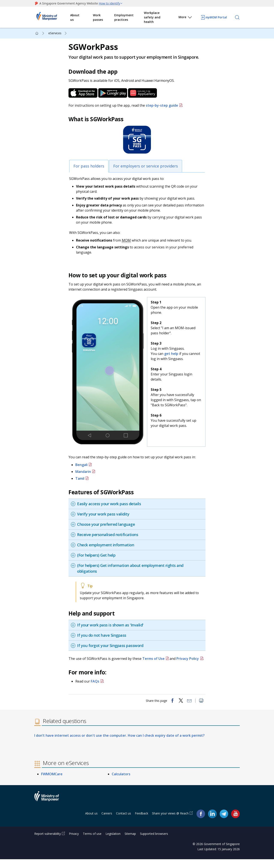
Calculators (121, 783)
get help (172, 357)
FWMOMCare (52, 783)
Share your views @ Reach (170, 822)
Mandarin (85, 472)
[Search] (237, 17)
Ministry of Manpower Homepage (52, 17)
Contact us (124, 822)
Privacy (74, 842)
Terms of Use (156, 659)
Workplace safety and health (152, 17)
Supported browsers (154, 842)
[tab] (138, 504)
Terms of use (92, 842)
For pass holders (91, 169)
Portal (214, 17)
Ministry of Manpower (50, 808)
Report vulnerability (48, 842)
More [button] (185, 18)
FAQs (97, 687)
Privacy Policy (190, 659)
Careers (107, 822)
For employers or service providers (148, 169)
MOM (128, 244)
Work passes (98, 17)
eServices (55, 33)
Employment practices (124, 17)
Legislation (113, 842)
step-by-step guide (164, 109)
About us (75, 17)
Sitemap (130, 842)
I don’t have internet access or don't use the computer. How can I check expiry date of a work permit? (119, 744)
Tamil (82, 479)
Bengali (84, 465)
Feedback (141, 822)
